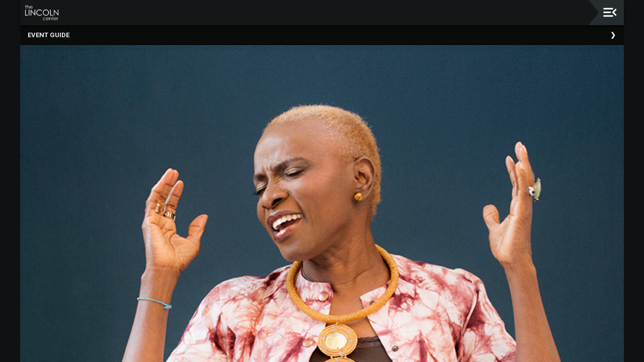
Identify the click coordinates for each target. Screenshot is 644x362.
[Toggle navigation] (610, 12)
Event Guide (49, 35)
